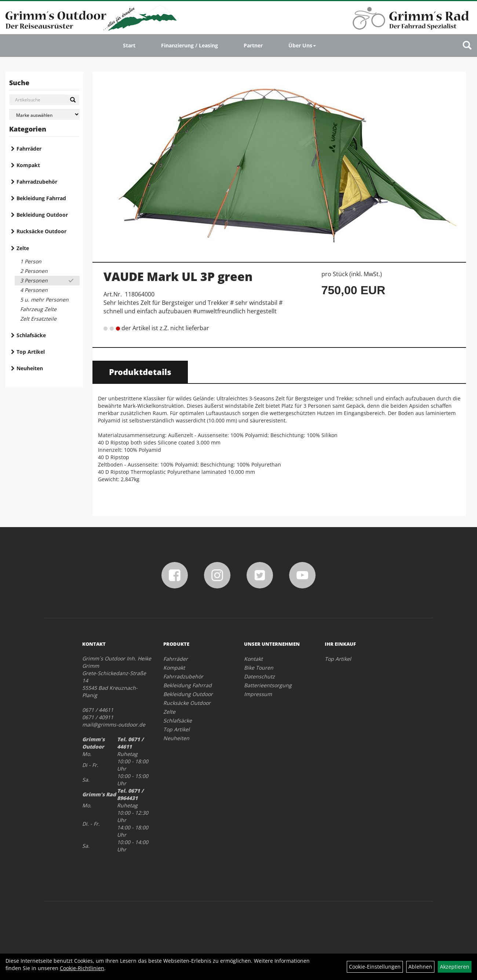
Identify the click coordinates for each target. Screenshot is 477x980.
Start (129, 45)
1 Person (31, 261)
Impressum (258, 694)
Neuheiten (30, 368)
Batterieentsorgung (268, 685)
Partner (253, 45)
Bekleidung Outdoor (42, 215)
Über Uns (302, 45)
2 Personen (34, 271)
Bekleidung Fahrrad (41, 198)
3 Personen (34, 280)
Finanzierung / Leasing (190, 45)
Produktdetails (140, 372)
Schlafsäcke (31, 335)
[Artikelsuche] (467, 46)
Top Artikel (31, 352)
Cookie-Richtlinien (82, 968)
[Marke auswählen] (44, 114)
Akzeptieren (455, 967)
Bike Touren (259, 668)
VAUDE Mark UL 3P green (178, 276)
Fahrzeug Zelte (38, 309)
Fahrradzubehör (37, 182)
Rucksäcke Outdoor (41, 231)
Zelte (23, 248)
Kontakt (253, 659)
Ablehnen (420, 967)
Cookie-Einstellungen (375, 967)
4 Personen (34, 290)
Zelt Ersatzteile (38, 319)
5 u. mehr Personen (44, 300)
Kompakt (28, 165)
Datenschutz (259, 676)
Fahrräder (29, 149)
